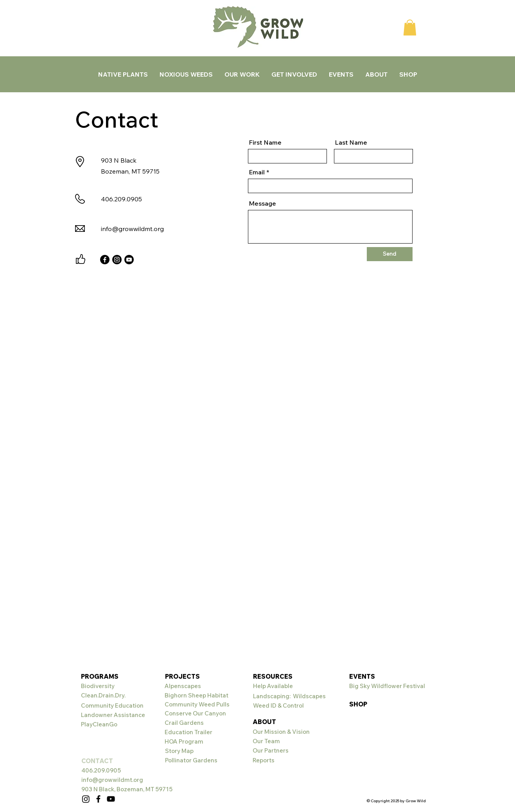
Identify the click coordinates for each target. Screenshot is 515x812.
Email (257, 172)
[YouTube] (111, 799)
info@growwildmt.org (132, 229)
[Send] (390, 254)
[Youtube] (129, 260)
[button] (410, 28)
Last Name (351, 142)
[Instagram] (117, 260)
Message (262, 203)
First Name (265, 142)
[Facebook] (105, 260)
